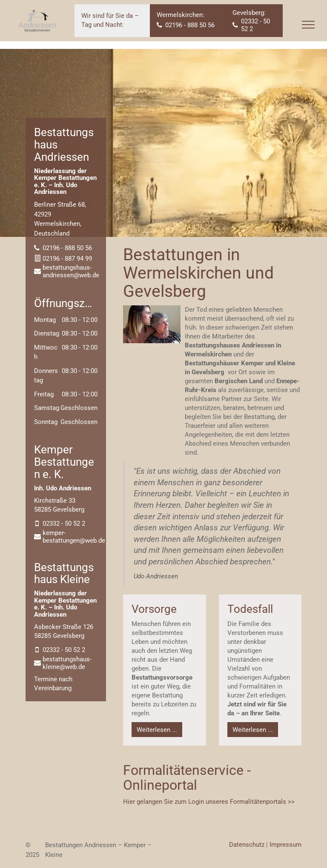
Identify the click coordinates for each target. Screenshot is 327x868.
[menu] (308, 25)
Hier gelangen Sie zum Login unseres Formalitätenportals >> (209, 802)
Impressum (285, 845)
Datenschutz (247, 845)
